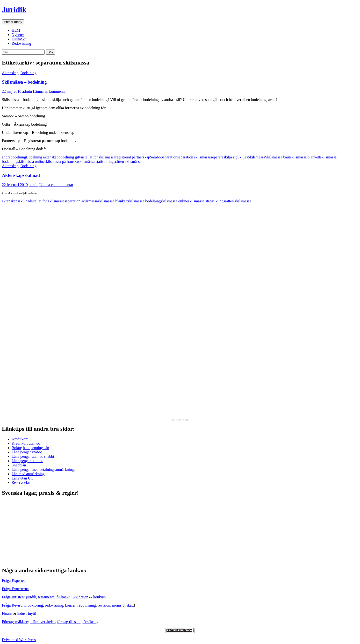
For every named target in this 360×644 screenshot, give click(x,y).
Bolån (16, 448)
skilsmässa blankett (305, 157)
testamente (46, 597)
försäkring (90, 622)
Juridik (14, 9)
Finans (7, 613)
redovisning (54, 605)
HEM (16, 30)
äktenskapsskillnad (17, 201)
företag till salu (69, 622)
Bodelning (28, 73)
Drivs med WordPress (19, 640)
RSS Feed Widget (180, 420)
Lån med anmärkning (28, 474)
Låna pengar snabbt (27, 452)
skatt (130, 605)
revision (104, 605)
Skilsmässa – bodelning (24, 82)
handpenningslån (36, 448)
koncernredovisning (80, 605)
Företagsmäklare (15, 622)
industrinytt (26, 613)
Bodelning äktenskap (42, 157)
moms (117, 605)
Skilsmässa (256, 157)
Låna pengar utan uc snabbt (33, 456)
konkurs (100, 597)
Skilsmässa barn (278, 157)
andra (6, 157)
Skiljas (243, 157)
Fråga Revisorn (14, 605)
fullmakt (63, 597)
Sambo (155, 157)
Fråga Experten (14, 581)
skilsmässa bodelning (144, 201)
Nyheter (18, 35)
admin (27, 91)
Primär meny (13, 22)
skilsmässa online (31, 161)
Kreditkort (20, 439)
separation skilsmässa (194, 157)
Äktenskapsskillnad (21, 175)
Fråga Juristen (13, 597)
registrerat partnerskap (133, 157)
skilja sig (230, 157)
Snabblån (19, 465)
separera (217, 157)
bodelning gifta (70, 157)
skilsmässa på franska (61, 161)
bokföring (35, 605)
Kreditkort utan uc (26, 443)
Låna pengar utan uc (27, 461)
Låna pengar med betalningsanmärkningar (44, 469)
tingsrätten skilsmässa (124, 161)
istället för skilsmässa (99, 157)
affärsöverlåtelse (42, 622)
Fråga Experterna (15, 589)
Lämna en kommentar (50, 91)
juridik (31, 597)
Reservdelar (21, 483)
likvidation (80, 597)
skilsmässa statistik (93, 161)
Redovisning (21, 43)
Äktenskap (10, 73)
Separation (169, 157)
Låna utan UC (22, 478)
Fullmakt (19, 39)
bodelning (18, 157)
